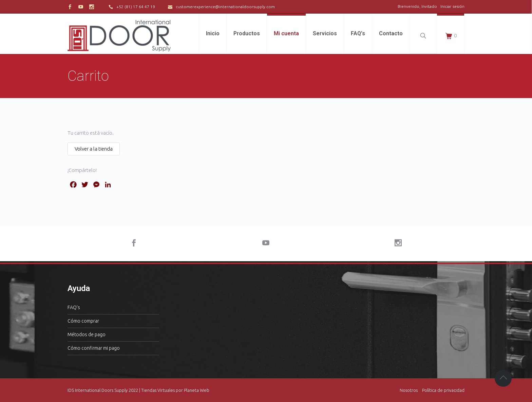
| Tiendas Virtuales (156, 390)
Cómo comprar (83, 321)
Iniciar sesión (452, 6)
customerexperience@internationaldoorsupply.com (225, 7)
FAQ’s (74, 307)
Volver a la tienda (94, 149)
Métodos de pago (87, 334)
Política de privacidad (443, 390)
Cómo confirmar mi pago (94, 348)
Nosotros (409, 390)
